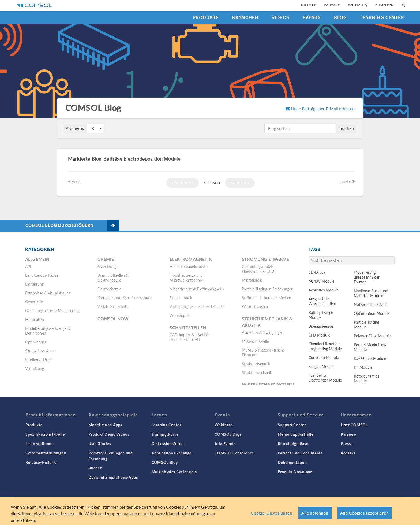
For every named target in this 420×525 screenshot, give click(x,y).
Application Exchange (172, 453)
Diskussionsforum (168, 443)
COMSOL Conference (234, 453)
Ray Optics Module (370, 358)
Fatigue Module (322, 366)
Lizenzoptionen (40, 443)
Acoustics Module (324, 290)
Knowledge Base (293, 443)
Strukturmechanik (257, 372)
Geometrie (34, 302)
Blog (341, 17)
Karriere (348, 434)
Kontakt (332, 5)
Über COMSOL (354, 425)
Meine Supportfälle (296, 434)
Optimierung (36, 342)
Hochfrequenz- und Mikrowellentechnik (186, 278)
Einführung (35, 284)
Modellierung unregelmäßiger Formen (367, 277)
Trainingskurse (165, 434)
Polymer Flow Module (372, 336)
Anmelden (385, 5)
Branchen (245, 17)
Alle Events (225, 443)
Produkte (206, 17)
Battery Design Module (321, 315)
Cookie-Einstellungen (271, 518)
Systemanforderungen (46, 453)
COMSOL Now (113, 319)
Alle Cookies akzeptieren (364, 518)
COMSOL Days (228, 434)
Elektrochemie (109, 289)
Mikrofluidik (252, 280)
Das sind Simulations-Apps (113, 477)
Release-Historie (41, 462)
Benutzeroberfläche (42, 275)
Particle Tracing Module (366, 324)
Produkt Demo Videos (109, 434)
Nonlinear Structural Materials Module (371, 293)
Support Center (292, 425)
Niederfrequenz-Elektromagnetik (197, 289)
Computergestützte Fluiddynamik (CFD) (259, 269)
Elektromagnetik (191, 259)
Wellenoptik (180, 315)
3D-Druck (317, 272)
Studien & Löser (38, 360)
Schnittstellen (188, 328)
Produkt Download (295, 472)
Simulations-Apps (40, 351)
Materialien (35, 319)
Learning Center (382, 17)
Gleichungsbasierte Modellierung (52, 310)
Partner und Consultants (300, 453)
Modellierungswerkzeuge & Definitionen (48, 331)
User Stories (100, 443)
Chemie (106, 259)
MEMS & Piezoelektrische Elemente (263, 352)
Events (312, 17)
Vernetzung (35, 368)
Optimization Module (372, 313)
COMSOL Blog (165, 462)
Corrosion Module (324, 357)
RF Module (363, 367)
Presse (347, 443)
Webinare (224, 425)
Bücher (95, 468)
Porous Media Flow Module (370, 347)
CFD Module (319, 335)
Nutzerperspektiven (370, 304)
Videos (281, 17)
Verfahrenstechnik (113, 306)
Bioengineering (321, 326)
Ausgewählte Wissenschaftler (322, 301)
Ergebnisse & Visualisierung (48, 293)
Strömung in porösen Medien (267, 298)
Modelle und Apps (105, 425)
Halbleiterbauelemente (188, 266)
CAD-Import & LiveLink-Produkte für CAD (190, 337)
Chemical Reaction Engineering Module (325, 346)
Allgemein (37, 259)
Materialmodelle (255, 341)
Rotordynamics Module (367, 378)
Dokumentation (292, 462)
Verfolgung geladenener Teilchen (197, 306)
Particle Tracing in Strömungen (268, 289)
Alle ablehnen (315, 518)
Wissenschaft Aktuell (268, 385)
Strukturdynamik (256, 364)
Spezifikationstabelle (45, 434)
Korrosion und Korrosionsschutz (124, 298)
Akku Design (108, 266)
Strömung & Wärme (265, 259)
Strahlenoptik (181, 298)
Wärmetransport (256, 306)
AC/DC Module (322, 281)
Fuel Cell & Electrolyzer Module (325, 378)
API (28, 266)
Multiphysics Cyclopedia (174, 472)
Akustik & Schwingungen (263, 332)
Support (308, 5)
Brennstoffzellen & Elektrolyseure (113, 278)
